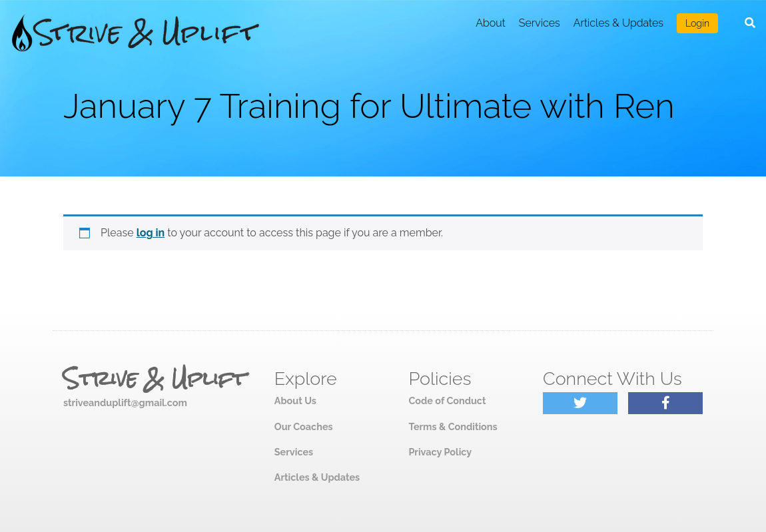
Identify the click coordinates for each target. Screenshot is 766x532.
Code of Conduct (447, 400)
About (491, 23)
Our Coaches (304, 426)
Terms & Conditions (453, 426)
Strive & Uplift (155, 379)
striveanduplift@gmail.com (125, 402)
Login (697, 23)
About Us (295, 400)
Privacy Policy (440, 452)
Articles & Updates (618, 23)
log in (151, 233)
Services (540, 23)
